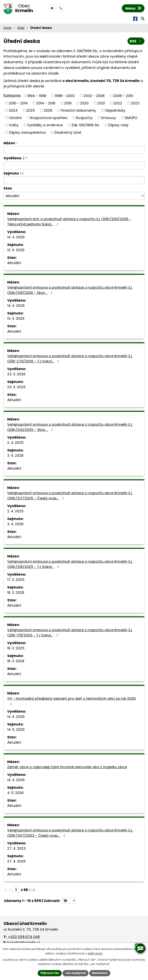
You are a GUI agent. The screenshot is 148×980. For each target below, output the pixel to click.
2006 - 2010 (123, 96)
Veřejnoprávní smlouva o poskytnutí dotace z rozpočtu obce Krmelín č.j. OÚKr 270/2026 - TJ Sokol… (70, 359)
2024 (13, 110)
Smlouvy (109, 118)
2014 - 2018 (46, 103)
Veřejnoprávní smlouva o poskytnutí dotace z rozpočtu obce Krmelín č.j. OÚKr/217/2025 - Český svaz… (70, 496)
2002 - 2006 (94, 96)
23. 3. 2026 (16, 374)
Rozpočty (84, 118)
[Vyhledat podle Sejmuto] (74, 180)
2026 (48, 110)
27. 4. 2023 (16, 848)
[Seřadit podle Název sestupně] (17, 144)
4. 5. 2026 (15, 793)
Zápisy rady (118, 125)
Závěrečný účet (68, 132)
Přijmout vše (50, 973)
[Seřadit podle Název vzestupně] (17, 142)
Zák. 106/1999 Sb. (86, 125)
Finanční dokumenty (78, 110)
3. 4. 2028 (15, 455)
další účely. (95, 953)
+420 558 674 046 (24, 937)
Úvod (7, 28)
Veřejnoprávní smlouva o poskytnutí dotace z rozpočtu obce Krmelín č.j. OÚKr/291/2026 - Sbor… (70, 290)
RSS (136, 41)
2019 (68, 103)
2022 (118, 103)
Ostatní (15, 118)
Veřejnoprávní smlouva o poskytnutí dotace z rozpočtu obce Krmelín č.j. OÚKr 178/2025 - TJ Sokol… (70, 633)
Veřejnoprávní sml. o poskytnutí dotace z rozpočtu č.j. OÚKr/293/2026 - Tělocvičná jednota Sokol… (69, 222)
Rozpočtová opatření (49, 118)
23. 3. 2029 (16, 387)
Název (9, 143)
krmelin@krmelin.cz (24, 942)
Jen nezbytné (75, 973)
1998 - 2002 (65, 96)
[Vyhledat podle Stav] (74, 196)
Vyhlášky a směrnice (45, 125)
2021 (101, 103)
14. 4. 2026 (16, 237)
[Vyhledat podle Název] (74, 150)
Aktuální (14, 263)
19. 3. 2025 (16, 648)
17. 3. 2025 (16, 580)
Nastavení (100, 973)
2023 (135, 103)
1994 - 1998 (37, 96)
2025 (31, 110)
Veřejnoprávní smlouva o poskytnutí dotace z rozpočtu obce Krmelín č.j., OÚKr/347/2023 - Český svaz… (70, 833)
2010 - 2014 (18, 103)
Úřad (21, 28)
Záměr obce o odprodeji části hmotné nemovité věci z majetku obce (67, 767)
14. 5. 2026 (16, 729)
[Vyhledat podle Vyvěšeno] (74, 166)
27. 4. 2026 (16, 861)
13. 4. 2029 (16, 250)
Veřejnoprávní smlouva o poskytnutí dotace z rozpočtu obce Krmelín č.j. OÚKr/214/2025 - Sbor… (70, 427)
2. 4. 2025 (15, 443)
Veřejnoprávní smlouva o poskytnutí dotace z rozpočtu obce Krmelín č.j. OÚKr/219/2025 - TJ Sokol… (70, 564)
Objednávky (115, 110)
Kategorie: (12, 95)
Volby (14, 125)
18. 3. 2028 (16, 592)
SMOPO (131, 118)
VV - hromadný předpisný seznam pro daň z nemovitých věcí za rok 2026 (71, 701)
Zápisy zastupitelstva (27, 132)
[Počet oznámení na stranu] (69, 901)
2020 (84, 103)
